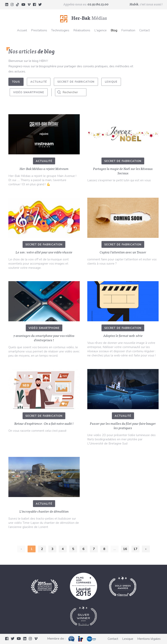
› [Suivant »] (146, 549)
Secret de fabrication (76, 82)
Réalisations (82, 30)
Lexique (111, 82)
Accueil (22, 30)
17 (135, 549)
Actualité (39, 82)
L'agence (100, 30)
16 (125, 549)
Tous (16, 82)
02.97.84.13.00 (98, 5)
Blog (114, 30)
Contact (145, 30)
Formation (128, 30)
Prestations (39, 30)
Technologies (60, 30)
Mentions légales (149, 639)
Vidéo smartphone (29, 92)
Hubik (134, 5)
